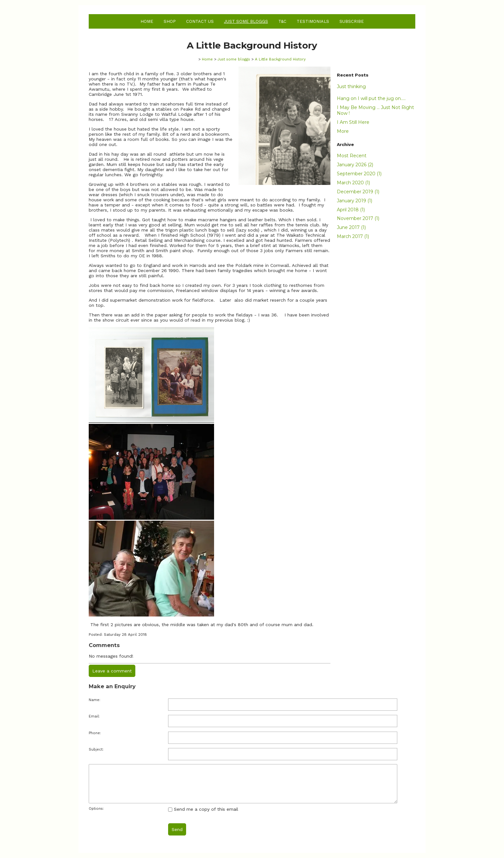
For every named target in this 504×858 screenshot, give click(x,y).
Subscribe (352, 21)
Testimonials (313, 21)
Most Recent (352, 156)
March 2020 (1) (353, 183)
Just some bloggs (246, 21)
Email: (94, 716)
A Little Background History (280, 59)
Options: (96, 809)
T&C (282, 21)
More (343, 131)
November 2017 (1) (358, 218)
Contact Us (200, 21)
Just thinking (351, 87)
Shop (170, 21)
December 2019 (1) (358, 192)
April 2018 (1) (351, 210)
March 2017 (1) (353, 236)
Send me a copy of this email (203, 809)
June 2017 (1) (351, 227)
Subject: (96, 749)
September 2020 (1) (359, 174)
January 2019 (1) (355, 201)
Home (147, 21)
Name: (94, 700)
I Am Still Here (353, 122)
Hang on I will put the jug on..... (371, 98)
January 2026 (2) (355, 165)
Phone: (95, 733)
